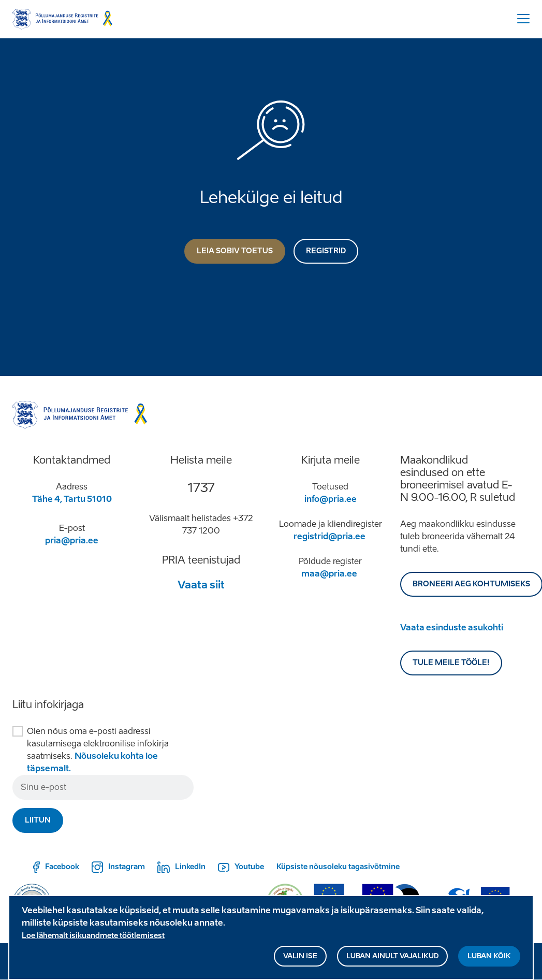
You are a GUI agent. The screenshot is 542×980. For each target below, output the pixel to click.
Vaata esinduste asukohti (452, 628)
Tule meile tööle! (451, 663)
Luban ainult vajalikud (392, 961)
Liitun (38, 820)
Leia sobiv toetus (235, 251)
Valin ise (300, 961)
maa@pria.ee (329, 574)
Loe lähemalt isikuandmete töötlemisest (93, 941)
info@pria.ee (331, 499)
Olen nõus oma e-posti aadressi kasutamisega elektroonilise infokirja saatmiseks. (98, 750)
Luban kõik (489, 961)
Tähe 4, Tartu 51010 (72, 499)
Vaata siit (201, 585)
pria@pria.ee (72, 541)
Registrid (326, 251)
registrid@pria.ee (329, 536)
